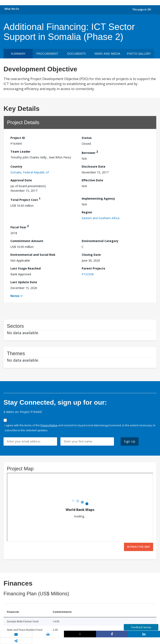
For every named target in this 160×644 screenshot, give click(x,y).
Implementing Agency (98, 198)
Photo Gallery (139, 54)
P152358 (88, 274)
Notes (15, 296)
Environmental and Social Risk (33, 255)
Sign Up (130, 441)
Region (87, 212)
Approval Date (21, 180)
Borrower (90, 152)
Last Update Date (24, 282)
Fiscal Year (20, 227)
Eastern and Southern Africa (101, 218)
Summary (18, 54)
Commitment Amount (27, 241)
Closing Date (91, 255)
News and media (107, 54)
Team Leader (20, 151)
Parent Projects (93, 268)
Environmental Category (100, 241)
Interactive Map (139, 547)
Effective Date (92, 180)
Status (87, 138)
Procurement (47, 54)
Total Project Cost (25, 199)
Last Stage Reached (26, 268)
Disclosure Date (94, 166)
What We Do (12, 9)
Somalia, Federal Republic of (30, 172)
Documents (76, 54)
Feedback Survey (141, 627)
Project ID (18, 138)
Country (16, 166)
